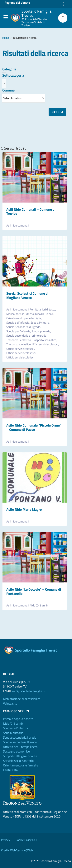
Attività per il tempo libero (20, 747)
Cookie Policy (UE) (26, 840)
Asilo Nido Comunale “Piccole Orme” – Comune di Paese (34, 427)
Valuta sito (10, 703)
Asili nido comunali (17, 226)
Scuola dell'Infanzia (16, 728)
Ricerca (57, 112)
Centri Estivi (11, 770)
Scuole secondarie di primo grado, (27, 336)
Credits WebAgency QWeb (17, 850)
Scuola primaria (13, 733)
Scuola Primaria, (41, 323)
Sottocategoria (13, 75)
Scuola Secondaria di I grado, (24, 327)
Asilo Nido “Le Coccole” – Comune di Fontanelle (34, 591)
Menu (5, 18)
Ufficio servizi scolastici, (21, 349)
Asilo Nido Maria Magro (24, 509)
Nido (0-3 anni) (39, 605)
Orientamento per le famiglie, (24, 318)
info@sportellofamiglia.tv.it (30, 691)
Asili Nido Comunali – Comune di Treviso (31, 212)
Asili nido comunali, (18, 310)
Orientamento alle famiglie (21, 765)
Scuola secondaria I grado (20, 737)
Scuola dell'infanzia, (18, 323)
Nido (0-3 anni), (45, 314)
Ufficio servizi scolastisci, (22, 353)
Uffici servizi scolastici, (46, 344)
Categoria (9, 69)
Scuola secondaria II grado (20, 742)
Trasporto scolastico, (45, 340)
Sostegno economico (16, 751)
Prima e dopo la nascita (18, 719)
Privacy (6, 840)
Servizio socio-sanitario (18, 761)
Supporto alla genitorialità (20, 756)
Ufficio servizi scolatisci (20, 357)
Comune (8, 90)
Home (6, 38)
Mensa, (11, 314)
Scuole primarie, (41, 331)
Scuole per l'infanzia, (19, 331)
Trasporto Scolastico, (19, 340)
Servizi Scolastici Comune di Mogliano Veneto (27, 295)
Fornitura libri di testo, (43, 310)
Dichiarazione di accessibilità (22, 699)
